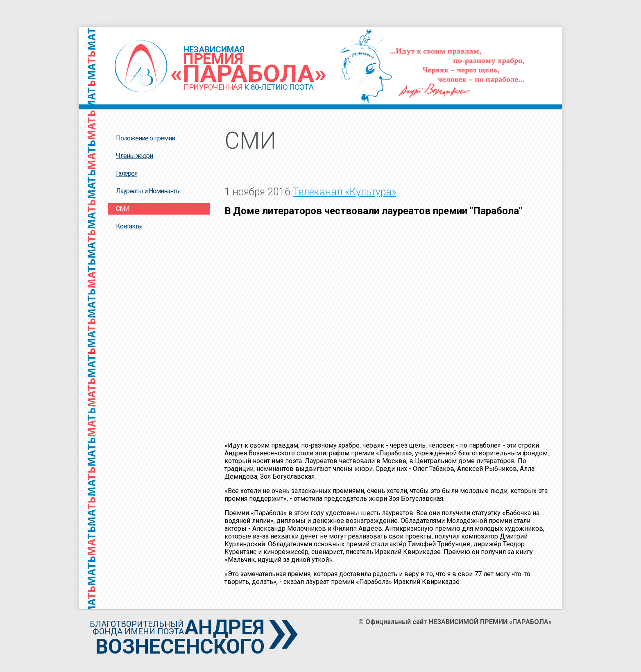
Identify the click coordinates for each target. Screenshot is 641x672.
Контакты (129, 226)
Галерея (127, 173)
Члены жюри (134, 156)
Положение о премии (145, 138)
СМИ (123, 209)
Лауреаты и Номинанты (148, 191)
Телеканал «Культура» (344, 192)
